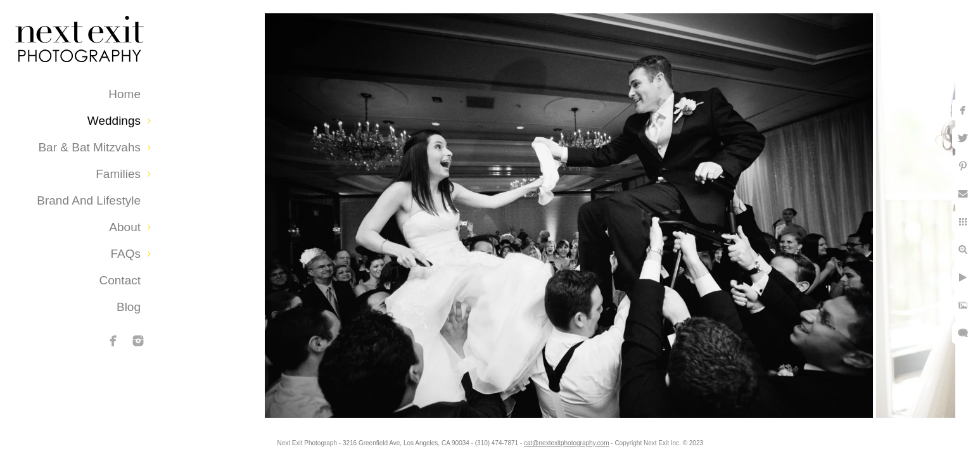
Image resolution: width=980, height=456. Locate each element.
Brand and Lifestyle (89, 200)
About (125, 227)
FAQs (125, 254)
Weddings (114, 121)
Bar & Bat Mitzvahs (89, 147)
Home (124, 94)
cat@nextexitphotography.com (566, 443)
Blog (129, 307)
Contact (120, 280)
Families (118, 174)
